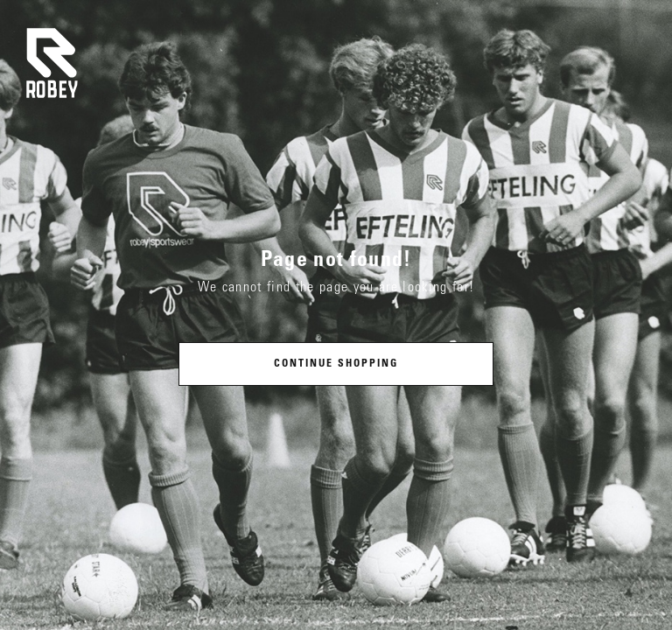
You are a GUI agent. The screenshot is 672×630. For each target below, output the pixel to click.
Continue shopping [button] (336, 364)
